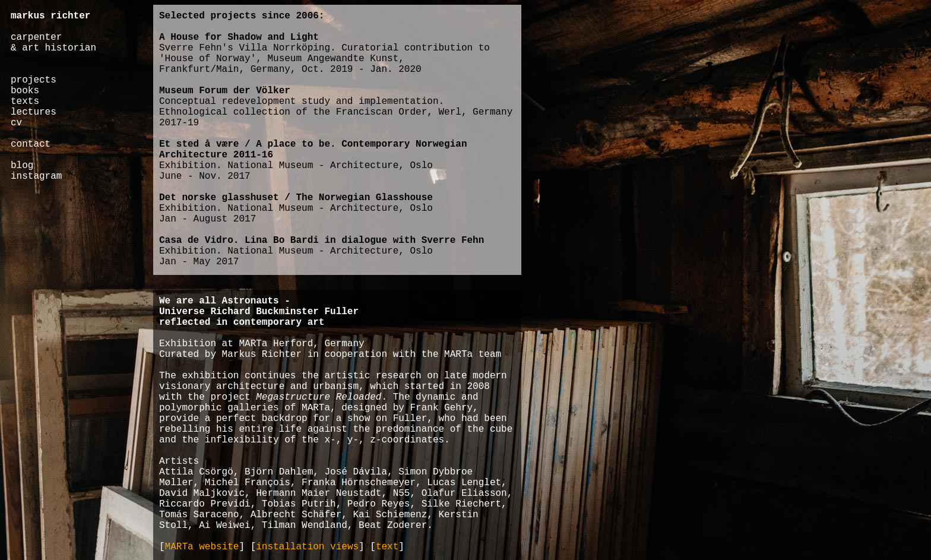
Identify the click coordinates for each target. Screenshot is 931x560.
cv (16, 123)
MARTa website (202, 547)
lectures (34, 112)
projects (34, 80)
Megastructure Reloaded (319, 397)
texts (25, 102)
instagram (36, 176)
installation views (307, 547)
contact (31, 144)
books (25, 91)
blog (22, 166)
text (387, 547)
